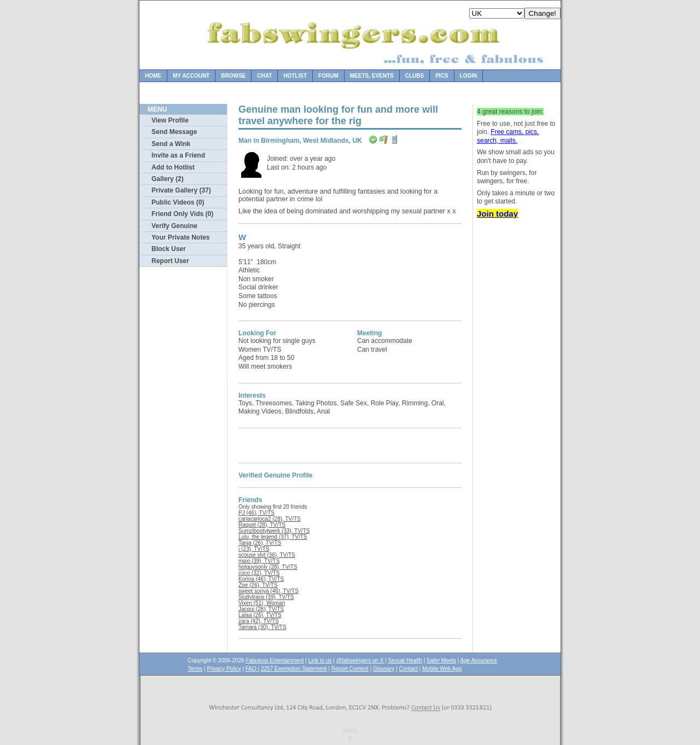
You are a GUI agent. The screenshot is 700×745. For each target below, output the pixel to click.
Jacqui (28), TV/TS (261, 609)
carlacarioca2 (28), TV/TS (270, 519)
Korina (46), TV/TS (261, 579)
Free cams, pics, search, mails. (508, 136)
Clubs (415, 76)
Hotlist (295, 76)
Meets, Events (372, 76)
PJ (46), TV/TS (256, 513)
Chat (264, 76)
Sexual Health (405, 660)
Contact (408, 669)
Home (153, 76)
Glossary (384, 669)
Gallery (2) (168, 179)
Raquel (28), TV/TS (262, 525)
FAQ (252, 669)
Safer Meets (441, 660)
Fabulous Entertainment (275, 660)
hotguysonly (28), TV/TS (268, 567)
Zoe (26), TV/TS (258, 585)
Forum (328, 76)
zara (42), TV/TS (259, 621)
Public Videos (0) (178, 202)
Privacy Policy (224, 669)
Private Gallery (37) (181, 190)
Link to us (320, 660)
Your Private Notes (180, 237)
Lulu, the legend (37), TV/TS (273, 537)
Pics (442, 76)
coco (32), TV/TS (259, 573)
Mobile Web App (442, 669)
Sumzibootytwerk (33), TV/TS (274, 531)
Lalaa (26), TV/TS (260, 615)
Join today (497, 214)
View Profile (170, 120)
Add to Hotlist (173, 167)
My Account (191, 76)
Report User (170, 261)
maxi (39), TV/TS (259, 561)
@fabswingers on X (360, 660)
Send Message (174, 132)
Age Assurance (479, 660)
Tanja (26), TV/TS (260, 543)
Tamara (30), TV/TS (262, 627)
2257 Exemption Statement (294, 669)
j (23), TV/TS (254, 549)
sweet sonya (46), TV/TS (269, 591)
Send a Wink (171, 144)
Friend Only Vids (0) (182, 214)
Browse (233, 76)
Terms (195, 669)
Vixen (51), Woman (262, 603)
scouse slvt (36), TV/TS (267, 555)
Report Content (350, 669)
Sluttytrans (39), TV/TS (266, 597)
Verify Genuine (174, 226)
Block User (169, 249)
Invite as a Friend (178, 155)
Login (469, 76)
